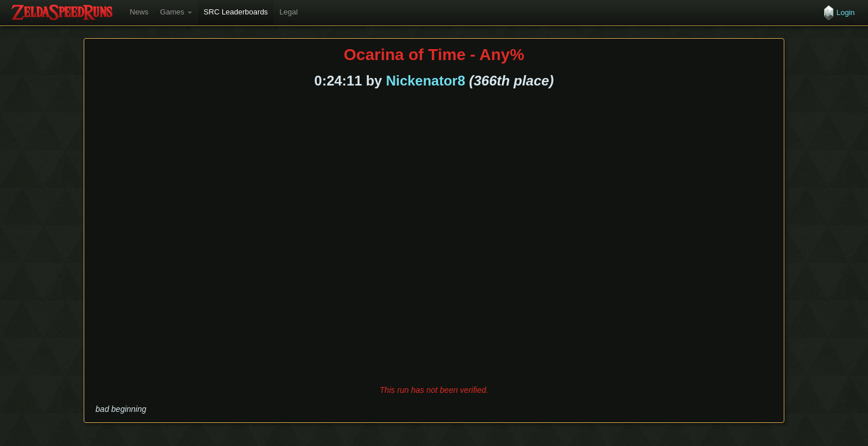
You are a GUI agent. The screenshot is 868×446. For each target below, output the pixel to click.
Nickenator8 (426, 81)
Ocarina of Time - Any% (434, 55)
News (139, 12)
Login (845, 12)
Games (176, 12)
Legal (289, 12)
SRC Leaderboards (236, 12)
